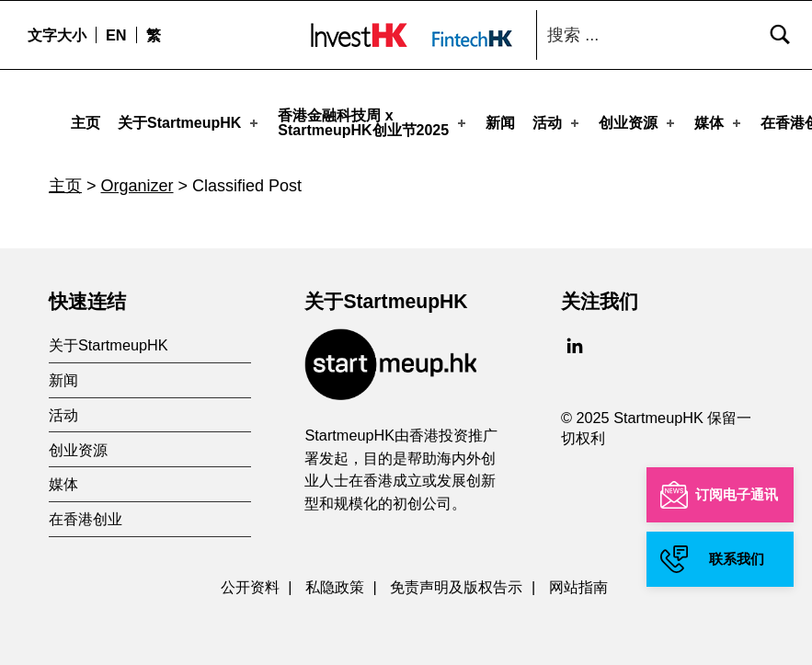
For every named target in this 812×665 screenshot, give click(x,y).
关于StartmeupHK (189, 119)
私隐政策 (335, 579)
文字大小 (57, 35)
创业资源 (638, 119)
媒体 (719, 119)
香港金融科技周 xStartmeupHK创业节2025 (373, 119)
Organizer (137, 178)
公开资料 (250, 579)
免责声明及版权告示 (456, 579)
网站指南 (578, 579)
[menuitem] (116, 35)
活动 (557, 119)
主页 (86, 119)
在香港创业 (86, 511)
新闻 (500, 119)
